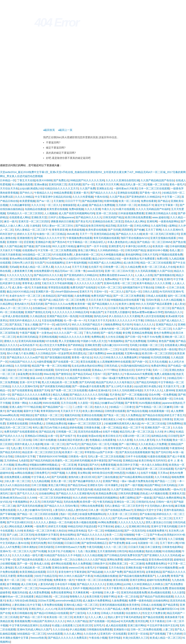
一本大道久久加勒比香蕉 (153, 465)
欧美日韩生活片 (112, 436)
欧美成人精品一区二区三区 (165, 638)
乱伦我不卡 (95, 267)
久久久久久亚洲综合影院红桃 (123, 180)
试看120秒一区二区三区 (136, 436)
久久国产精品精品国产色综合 (157, 180)
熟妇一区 (66, 514)
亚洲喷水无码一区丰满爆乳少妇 (105, 485)
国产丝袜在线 (43, 246)
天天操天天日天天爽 (107, 184)
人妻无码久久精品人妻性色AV (70, 510)
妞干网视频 (13, 584)
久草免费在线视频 (52, 605)
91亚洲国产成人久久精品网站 (105, 263)
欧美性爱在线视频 (57, 209)
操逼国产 (72, 419)
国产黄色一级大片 (150, 193)
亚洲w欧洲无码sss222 (13, 498)
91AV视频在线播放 (150, 403)
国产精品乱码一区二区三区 (156, 518)
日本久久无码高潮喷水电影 (127, 390)
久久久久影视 (124, 440)
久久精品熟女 (38, 316)
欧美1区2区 (86, 625)
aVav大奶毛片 (57, 279)
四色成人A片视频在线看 (154, 493)
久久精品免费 (133, 267)
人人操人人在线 (144, 275)
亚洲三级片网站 (137, 625)
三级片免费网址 (96, 353)
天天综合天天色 (9, 188)
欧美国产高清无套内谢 (80, 489)
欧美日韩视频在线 (22, 613)
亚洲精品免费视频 (142, 333)
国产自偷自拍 (147, 514)
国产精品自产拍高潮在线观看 (156, 597)
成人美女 (180, 304)
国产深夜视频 (157, 634)
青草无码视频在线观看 (106, 238)
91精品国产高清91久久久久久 (48, 621)
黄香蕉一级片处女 (82, 357)
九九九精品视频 (40, 481)
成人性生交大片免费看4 (53, 345)
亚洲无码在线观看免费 (134, 592)
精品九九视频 (60, 395)
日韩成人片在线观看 (112, 613)
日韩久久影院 (150, 292)
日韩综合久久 (152, 320)
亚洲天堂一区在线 (138, 634)
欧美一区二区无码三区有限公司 (161, 234)
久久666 (32, 498)
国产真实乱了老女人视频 (23, 324)
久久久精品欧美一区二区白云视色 (64, 560)
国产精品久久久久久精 (129, 234)
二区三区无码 (26, 535)
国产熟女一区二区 (114, 415)
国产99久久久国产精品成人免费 (110, 609)
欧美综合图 (36, 374)
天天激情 (58, 201)
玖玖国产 (40, 263)
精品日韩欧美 (44, 597)
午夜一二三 (142, 535)
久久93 (159, 432)
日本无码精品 (169, 485)
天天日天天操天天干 (78, 399)
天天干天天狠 (80, 267)
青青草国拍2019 (50, 411)
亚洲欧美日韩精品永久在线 (161, 213)
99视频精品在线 (114, 531)
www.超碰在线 (160, 217)
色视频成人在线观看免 (102, 440)
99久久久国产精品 (77, 621)
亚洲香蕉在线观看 (80, 370)
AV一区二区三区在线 (153, 424)
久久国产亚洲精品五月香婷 (126, 489)
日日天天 (52, 572)
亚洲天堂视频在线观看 (163, 238)
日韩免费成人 (36, 424)
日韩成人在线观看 (156, 296)
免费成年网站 (159, 366)
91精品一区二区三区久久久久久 (85, 279)
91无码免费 (127, 621)
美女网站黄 (84, 473)
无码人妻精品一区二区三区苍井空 (124, 506)
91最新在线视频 (156, 456)
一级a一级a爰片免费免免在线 (136, 481)
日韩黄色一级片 (77, 456)
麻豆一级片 (11, 221)
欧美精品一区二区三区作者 (39, 531)
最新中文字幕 (31, 411)
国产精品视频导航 (92, 201)
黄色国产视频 (166, 341)
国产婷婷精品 (75, 345)
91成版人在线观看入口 (65, 625)
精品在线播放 (136, 551)
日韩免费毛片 (42, 473)
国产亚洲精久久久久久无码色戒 (162, 555)
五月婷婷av (11, 460)
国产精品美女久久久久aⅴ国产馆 (25, 357)
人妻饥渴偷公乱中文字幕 (26, 605)
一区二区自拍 (61, 597)
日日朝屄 (173, 436)
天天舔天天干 (171, 386)
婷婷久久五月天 (26, 234)
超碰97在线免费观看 (159, 580)
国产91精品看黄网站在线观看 (136, 477)
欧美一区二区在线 (129, 201)
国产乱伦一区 (133, 292)
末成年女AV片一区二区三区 (25, 296)
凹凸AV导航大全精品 (56, 428)
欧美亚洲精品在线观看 (32, 572)
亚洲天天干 (86, 292)
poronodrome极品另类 (68, 601)
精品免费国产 (42, 259)
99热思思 (119, 473)
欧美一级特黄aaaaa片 (103, 399)
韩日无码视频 (55, 543)
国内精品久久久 (173, 312)
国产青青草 (131, 403)
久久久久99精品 (24, 197)
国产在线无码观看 (55, 419)
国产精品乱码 (47, 432)
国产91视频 (40, 551)
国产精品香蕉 (170, 605)
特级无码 (22, 609)
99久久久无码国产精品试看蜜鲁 (154, 304)
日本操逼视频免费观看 (131, 213)
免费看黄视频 (108, 465)
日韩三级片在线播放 (44, 440)
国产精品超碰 (95, 572)
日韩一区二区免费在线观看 (146, 629)
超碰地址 (179, 560)
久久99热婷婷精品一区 (111, 250)
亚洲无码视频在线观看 (112, 605)
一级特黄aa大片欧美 (125, 188)
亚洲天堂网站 (137, 580)
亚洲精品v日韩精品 (36, 436)
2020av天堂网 (46, 601)
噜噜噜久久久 (77, 597)
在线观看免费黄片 (157, 531)
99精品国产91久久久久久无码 (87, 180)
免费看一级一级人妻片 (52, 399)
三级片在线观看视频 (59, 308)
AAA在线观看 (55, 634)
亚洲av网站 (21, 465)
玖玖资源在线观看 (10, 349)
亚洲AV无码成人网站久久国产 (34, 629)
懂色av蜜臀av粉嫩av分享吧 (147, 312)
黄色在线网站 (79, 308)
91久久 (98, 357)
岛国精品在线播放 (35, 209)
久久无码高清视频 (145, 271)
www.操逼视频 (115, 353)
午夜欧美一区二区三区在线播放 (93, 580)
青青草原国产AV (117, 448)
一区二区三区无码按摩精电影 (55, 498)
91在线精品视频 (171, 551)
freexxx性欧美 (38, 638)
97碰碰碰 (144, 357)
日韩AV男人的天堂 (23, 263)
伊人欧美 (55, 329)
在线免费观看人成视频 (17, 477)
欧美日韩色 (145, 460)
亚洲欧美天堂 (39, 217)
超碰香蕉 (5, 592)
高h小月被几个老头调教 (20, 353)
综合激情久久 (133, 613)
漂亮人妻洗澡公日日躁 (158, 522)
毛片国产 (180, 469)
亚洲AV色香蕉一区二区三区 (120, 283)
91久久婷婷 (79, 498)
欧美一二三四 (114, 535)
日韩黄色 (167, 419)
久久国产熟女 (117, 197)
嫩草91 (81, 246)
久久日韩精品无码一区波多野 (52, 353)
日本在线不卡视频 (65, 584)
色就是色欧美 (102, 489)
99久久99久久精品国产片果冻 (76, 576)
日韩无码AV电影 (88, 329)
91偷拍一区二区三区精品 (51, 234)
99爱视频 (134, 518)
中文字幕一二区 (171, 197)
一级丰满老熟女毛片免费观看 (138, 259)
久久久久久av (62, 267)
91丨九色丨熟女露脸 (84, 551)
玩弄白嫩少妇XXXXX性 (115, 345)
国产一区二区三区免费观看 (129, 296)
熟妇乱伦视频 (153, 551)
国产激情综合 (63, 374)
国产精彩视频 (65, 296)
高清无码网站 (66, 609)
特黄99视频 (111, 201)
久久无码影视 (22, 366)
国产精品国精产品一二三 (57, 407)
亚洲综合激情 (60, 568)
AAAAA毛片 (43, 349)
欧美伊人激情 (127, 304)
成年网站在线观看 (61, 564)
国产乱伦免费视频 (135, 341)
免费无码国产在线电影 (83, 287)
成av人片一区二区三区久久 (16, 308)
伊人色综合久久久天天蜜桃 (124, 316)
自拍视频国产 (83, 609)
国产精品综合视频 (137, 411)
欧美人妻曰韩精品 (93, 411)
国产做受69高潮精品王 (94, 543)
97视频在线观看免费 (171, 255)
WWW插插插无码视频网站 (103, 498)
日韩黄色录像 (92, 428)
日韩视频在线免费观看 (99, 629)
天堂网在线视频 (48, 337)
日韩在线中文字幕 (25, 456)
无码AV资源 (153, 300)
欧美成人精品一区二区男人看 (37, 267)
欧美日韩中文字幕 (128, 465)
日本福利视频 (177, 246)
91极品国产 (96, 312)
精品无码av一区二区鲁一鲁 (70, 271)
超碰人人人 (121, 526)
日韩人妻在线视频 (89, 419)
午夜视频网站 (116, 341)
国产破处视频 (14, 411)
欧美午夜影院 (99, 460)
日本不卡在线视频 (136, 456)
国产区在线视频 (29, 399)
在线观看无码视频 (71, 469)
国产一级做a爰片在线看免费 (88, 386)
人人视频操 (51, 213)
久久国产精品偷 (13, 246)
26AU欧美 (72, 234)
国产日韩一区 (133, 337)
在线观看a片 (29, 250)
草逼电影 (83, 465)
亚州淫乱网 (142, 621)
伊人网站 (169, 432)
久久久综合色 (60, 629)
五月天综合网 (68, 403)
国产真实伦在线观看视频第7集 (137, 452)
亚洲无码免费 (38, 543)
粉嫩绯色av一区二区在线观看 (17, 597)
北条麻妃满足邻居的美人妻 (73, 440)
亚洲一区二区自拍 (106, 213)
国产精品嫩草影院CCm (165, 609)
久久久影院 (178, 592)
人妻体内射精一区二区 (86, 255)
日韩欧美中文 (100, 564)
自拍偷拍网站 (47, 493)
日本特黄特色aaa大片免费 (70, 547)
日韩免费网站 (174, 424)
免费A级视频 (76, 209)
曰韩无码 (122, 551)
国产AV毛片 (73, 444)
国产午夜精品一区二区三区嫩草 (154, 407)
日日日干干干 (73, 201)
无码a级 (14, 267)
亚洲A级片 (104, 390)
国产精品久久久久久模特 (70, 448)
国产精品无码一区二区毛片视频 (99, 444)
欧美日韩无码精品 (27, 337)
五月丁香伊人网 (169, 543)
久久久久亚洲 (92, 209)
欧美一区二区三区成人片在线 (159, 267)
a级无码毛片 (63, 324)
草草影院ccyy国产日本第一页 (101, 452)
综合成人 (66, 588)
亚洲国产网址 (110, 481)
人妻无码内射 (46, 584)
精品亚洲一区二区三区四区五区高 (42, 452)
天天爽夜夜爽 (80, 592)
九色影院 (24, 460)
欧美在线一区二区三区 (60, 617)
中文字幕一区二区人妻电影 (135, 279)
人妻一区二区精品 (111, 428)
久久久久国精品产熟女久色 (60, 518)
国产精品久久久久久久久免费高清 (32, 395)
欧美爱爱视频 (27, 201)
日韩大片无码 (150, 255)
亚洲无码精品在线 (104, 234)
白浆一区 (53, 436)
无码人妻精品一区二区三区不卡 (32, 230)
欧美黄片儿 (80, 617)
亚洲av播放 (41, 184)
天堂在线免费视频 (52, 320)
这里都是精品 (153, 572)
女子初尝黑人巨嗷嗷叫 (117, 312)
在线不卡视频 (110, 432)
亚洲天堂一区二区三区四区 (34, 221)
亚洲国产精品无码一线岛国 (62, 316)
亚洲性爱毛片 (116, 246)
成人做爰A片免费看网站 (96, 601)
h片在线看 (51, 341)
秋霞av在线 (95, 436)
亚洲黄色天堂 (177, 493)
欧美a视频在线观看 (159, 592)
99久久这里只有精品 (64, 246)
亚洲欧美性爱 (92, 345)
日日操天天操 (116, 308)
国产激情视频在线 (164, 275)
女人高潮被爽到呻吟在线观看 (114, 362)
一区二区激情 (136, 564)
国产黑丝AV (59, 242)
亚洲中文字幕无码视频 (164, 526)
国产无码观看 (59, 477)
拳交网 (126, 333)
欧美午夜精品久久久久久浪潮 (154, 283)
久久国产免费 (87, 188)
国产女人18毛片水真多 (119, 386)
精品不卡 (160, 378)
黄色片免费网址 (163, 333)
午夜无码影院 (69, 329)
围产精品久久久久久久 (103, 193)
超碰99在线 (7, 473)
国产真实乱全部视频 (137, 329)
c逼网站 (172, 226)
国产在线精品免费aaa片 (119, 510)
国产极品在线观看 (153, 617)
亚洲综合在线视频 (92, 415)
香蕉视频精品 (153, 419)
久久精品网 (35, 403)
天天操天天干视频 (10, 250)
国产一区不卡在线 (97, 246)
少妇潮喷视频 (8, 564)
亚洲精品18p (130, 460)
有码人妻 (38, 428)
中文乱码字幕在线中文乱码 (163, 625)
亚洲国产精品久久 (166, 324)
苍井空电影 (115, 638)
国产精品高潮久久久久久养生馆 (75, 539)
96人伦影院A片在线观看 (77, 259)
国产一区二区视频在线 (134, 395)
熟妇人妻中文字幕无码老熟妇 (125, 617)
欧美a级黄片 (173, 316)
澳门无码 (157, 279)
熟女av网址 (11, 300)
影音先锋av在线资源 (161, 560)
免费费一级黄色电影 (140, 601)
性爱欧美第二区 (118, 564)
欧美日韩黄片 (94, 597)
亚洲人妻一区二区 (61, 481)
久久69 (18, 531)
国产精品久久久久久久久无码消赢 (89, 395)
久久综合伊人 (91, 634)
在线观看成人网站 (20, 217)
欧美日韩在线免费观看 (138, 217)
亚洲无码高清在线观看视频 (44, 469)
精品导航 (111, 226)
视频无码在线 (72, 415)
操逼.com (35, 378)
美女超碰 (82, 436)
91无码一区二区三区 (109, 287)
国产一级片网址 (128, 444)
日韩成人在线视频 (151, 605)
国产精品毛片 (133, 308)
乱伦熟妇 (45, 625)
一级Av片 (176, 489)
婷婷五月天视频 (57, 526)
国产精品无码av (82, 374)
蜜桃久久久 (11, 341)
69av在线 (49, 374)
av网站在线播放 (24, 473)
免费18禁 (162, 259)
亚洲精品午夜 (43, 242)
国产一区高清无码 (135, 531)
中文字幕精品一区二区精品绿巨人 (86, 242)
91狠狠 (4, 259)
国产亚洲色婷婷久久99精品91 (143, 197)
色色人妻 (175, 250)
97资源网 (15, 518)
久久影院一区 (85, 403)
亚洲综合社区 (126, 370)
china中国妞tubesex (67, 292)
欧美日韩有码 (96, 226)
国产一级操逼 (144, 498)
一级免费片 (40, 526)
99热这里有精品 (77, 531)
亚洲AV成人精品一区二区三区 (81, 605)
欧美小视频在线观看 (85, 522)
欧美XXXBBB (44, 180)
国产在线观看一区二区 (66, 362)
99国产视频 (58, 473)
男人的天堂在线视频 (153, 316)
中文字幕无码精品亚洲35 (24, 625)
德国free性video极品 (136, 560)
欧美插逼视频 (77, 230)
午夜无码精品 (105, 502)
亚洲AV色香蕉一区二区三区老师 (112, 469)
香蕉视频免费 (22, 621)
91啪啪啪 (129, 535)
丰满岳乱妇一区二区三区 (156, 308)
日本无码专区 (20, 469)
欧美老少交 (29, 349)
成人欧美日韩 (131, 263)
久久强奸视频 (117, 539)
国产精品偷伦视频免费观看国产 (137, 576)
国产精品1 (163, 201)
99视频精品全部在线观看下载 (127, 300)
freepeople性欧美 (49, 588)
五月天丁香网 (153, 230)
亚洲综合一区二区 (124, 502)
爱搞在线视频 (177, 588)
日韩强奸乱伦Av (145, 502)
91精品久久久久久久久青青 (74, 337)
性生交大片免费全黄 (154, 613)
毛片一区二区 (95, 531)
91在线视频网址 (55, 263)
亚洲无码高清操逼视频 (31, 341)
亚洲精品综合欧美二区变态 (108, 221)
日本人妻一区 (96, 510)
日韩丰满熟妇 (29, 547)
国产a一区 (88, 184)
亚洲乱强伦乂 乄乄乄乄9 (43, 609)
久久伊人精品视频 (171, 300)
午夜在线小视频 (98, 638)
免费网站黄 (98, 337)
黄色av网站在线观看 (21, 259)
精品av (115, 621)
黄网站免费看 (115, 560)
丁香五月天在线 (26, 180)
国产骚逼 (29, 246)
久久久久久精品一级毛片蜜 (27, 555)
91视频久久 (133, 473)
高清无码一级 (125, 226)
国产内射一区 (140, 362)
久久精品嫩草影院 (20, 205)
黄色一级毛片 (177, 184)
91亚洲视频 (86, 316)
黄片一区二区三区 (14, 580)
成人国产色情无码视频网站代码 (77, 213)
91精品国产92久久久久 (22, 362)
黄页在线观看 (88, 362)
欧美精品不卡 (146, 205)
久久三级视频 (175, 539)
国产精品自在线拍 (153, 415)
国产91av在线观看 (32, 518)
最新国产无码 (42, 390)
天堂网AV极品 (132, 353)
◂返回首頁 (49, 130)
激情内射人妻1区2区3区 (82, 477)
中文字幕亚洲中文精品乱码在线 (53, 197)
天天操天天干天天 (98, 320)
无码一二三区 (160, 370)
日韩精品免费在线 (56, 424)
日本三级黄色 (153, 547)
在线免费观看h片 (44, 271)
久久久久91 (38, 205)
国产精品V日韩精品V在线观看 (51, 613)
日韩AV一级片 (164, 502)
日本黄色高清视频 (140, 609)
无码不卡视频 (80, 588)
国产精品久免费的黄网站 (167, 498)
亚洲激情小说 (121, 629)
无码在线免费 (71, 502)
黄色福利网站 (133, 255)
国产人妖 (12, 535)
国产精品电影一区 (96, 448)
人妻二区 (168, 629)
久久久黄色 (93, 613)
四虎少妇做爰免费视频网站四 (89, 514)
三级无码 (161, 539)
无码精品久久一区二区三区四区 (25, 213)
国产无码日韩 (163, 452)
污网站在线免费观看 (91, 506)
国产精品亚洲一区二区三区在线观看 (153, 469)
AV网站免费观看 (107, 522)
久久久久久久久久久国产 (88, 283)
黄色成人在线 (42, 564)
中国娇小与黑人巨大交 (94, 341)
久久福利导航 (159, 226)
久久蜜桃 (71, 473)
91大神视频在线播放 (112, 255)
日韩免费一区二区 (113, 267)
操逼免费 (23, 374)
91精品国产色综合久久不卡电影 (62, 555)
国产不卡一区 (47, 324)
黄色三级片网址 (87, 250)
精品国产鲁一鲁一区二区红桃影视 (51, 366)
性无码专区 (159, 460)
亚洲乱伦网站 (114, 584)
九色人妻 (16, 448)
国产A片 (94, 465)
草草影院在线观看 (58, 287)
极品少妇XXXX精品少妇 (106, 259)
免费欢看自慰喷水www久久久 (116, 275)
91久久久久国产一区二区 (68, 333)
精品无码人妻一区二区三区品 (136, 432)
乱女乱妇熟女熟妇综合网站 (87, 366)
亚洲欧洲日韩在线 (139, 526)
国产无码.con (120, 518)
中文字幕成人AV (41, 477)
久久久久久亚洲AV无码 (25, 386)
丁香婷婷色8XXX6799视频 (52, 456)
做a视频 (88, 469)
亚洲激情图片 (25, 238)
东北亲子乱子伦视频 (59, 551)
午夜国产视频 (27, 333)
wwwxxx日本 (76, 568)
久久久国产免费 (113, 572)
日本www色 (101, 539)
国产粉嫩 (139, 230)
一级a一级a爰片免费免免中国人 (118, 378)
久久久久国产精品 (95, 560)
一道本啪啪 (96, 592)
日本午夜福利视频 (76, 263)
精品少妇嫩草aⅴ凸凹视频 (109, 403)
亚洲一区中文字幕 (30, 382)
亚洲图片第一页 (44, 292)
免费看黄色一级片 (64, 580)
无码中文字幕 (143, 370)
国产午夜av (156, 535)
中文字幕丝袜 (105, 526)
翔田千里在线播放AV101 (135, 238)
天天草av (163, 473)
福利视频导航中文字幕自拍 (138, 287)
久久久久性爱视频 (83, 197)
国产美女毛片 (83, 221)
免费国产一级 (146, 378)
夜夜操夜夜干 (173, 617)
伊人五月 (35, 502)
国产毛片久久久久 (27, 493)
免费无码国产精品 (101, 296)
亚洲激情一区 (14, 242)
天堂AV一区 (101, 292)
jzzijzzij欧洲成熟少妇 (31, 188)
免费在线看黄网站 (61, 592)
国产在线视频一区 (99, 621)
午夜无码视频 (94, 547)
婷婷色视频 (76, 428)
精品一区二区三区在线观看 (156, 263)
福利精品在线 (159, 436)
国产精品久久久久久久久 (91, 535)
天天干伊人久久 (98, 308)
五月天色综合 (116, 568)
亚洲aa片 (145, 588)
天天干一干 (86, 234)
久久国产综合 (165, 271)
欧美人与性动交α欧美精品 (22, 601)
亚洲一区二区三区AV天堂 (119, 271)
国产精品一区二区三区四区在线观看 (38, 514)
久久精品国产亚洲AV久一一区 (82, 378)
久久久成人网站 (73, 634)
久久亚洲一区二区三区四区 (123, 514)
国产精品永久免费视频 (102, 205)
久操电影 (35, 226)
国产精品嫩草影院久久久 (87, 481)
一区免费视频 (169, 395)
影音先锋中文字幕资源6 (72, 572)
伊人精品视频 (77, 629)
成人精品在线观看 (116, 625)
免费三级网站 (127, 498)
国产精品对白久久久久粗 (48, 275)
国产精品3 (81, 226)
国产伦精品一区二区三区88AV (154, 242)
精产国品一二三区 (165, 481)
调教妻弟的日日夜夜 (62, 221)
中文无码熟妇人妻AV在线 (159, 506)
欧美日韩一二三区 (108, 349)
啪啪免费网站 (113, 324)
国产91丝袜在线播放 (24, 489)
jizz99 (127, 584)
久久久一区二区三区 (115, 547)
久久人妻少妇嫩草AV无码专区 (34, 510)
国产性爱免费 (116, 543)
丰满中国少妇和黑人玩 (138, 246)
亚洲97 (168, 279)
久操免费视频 (82, 296)
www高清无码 (95, 271)
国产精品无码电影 (147, 382)
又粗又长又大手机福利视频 (57, 283)
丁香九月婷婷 (91, 333)
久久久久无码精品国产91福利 (153, 209)
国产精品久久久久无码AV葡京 (61, 506)
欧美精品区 (49, 296)
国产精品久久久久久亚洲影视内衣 (75, 493)
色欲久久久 (101, 407)
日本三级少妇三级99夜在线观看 (35, 370)
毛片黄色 (115, 395)
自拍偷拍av (39, 308)
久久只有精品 (162, 477)
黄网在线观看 (25, 576)
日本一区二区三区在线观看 (154, 188)
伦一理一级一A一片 (75, 320)
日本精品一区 (8, 180)
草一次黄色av (44, 333)
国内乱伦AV (101, 316)
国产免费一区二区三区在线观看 (69, 390)
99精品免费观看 (63, 193)
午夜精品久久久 (43, 193)
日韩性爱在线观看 (115, 411)
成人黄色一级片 (21, 287)
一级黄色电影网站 (169, 221)
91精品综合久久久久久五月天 (61, 188)
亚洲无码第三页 (58, 184)
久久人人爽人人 (97, 617)
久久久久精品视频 (92, 555)
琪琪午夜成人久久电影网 (29, 444)
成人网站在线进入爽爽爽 (18, 526)
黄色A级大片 (22, 304)
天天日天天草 (30, 448)
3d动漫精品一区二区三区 (37, 255)
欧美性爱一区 (88, 502)
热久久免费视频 (82, 564)
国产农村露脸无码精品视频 (55, 386)
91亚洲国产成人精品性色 (51, 489)
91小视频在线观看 (22, 184)
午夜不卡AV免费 (151, 337)
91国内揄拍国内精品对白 (135, 366)
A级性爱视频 (44, 362)
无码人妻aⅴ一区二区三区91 (58, 226)
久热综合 (61, 531)
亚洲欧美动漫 (133, 568)
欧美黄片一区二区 (73, 452)
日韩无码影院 (46, 547)
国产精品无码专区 (10, 452)
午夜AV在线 (101, 197)
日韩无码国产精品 (113, 217)
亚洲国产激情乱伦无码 (38, 312)
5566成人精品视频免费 (156, 489)
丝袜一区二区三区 (54, 444)
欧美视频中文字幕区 (47, 535)
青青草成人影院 (31, 283)
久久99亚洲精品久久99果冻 (148, 584)
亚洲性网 (152, 221)
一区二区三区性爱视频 (39, 580)
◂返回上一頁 (65, 130)
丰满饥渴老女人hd (111, 419)
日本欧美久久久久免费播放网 (120, 357)
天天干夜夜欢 (157, 621)
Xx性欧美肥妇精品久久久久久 (94, 518)
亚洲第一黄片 (81, 193)
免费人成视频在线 (164, 374)
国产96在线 (115, 460)
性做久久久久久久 (144, 324)
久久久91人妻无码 (144, 440)
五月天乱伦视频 (158, 362)
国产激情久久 (115, 374)
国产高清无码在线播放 (30, 506)
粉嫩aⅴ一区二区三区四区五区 (85, 424)
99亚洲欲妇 (27, 415)
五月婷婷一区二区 (126, 205)
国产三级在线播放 (108, 477)
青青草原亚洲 (60, 230)
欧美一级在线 (169, 349)
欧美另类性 (133, 605)
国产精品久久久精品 (12, 419)
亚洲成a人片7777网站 (104, 370)
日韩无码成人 (112, 366)
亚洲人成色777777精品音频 (25, 407)
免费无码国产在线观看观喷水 (21, 432)
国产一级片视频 (134, 485)
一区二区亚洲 (68, 465)
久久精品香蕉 (131, 588)
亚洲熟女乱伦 (104, 188)
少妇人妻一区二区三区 (17, 481)
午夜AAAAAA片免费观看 (138, 374)
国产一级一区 (25, 564)
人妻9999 (169, 390)
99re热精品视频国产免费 (140, 539)
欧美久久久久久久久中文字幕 (126, 320)
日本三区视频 (39, 485)
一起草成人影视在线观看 (14, 316)
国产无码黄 (114, 230)
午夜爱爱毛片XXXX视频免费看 (160, 568)
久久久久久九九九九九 (20, 275)
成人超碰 (82, 205)
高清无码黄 (75, 184)
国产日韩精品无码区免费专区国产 (123, 555)
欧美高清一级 (160, 246)
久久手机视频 (164, 440)
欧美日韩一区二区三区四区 (158, 353)
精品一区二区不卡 (133, 428)
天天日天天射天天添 (97, 300)
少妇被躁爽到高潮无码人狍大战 (122, 424)
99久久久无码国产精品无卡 (88, 324)
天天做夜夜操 (39, 287)
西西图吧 (127, 230)
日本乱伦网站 (142, 226)
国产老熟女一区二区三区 (49, 415)
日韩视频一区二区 (66, 432)
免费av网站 (111, 279)
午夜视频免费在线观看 (79, 238)
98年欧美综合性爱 (102, 473)
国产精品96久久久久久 (89, 217)
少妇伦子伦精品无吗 (45, 576)
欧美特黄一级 (82, 304)
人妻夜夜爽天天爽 (22, 271)
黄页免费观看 (125, 399)
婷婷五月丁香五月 (175, 415)
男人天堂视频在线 (69, 341)
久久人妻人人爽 (137, 448)
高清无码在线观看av (90, 432)
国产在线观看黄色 (22, 390)
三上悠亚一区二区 (82, 407)
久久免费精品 (133, 415)
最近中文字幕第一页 (166, 205)
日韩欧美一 (161, 287)
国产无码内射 (87, 382)
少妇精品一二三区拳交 (121, 407)
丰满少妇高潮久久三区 (136, 638)
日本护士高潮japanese (61, 217)
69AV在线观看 (51, 403)
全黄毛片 (90, 568)
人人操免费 (163, 576)
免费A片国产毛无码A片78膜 (39, 539)
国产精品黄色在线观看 (30, 560)
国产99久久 (26, 193)
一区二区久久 (54, 205)
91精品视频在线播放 (106, 576)
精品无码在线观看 (158, 448)
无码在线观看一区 (162, 399)
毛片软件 (127, 324)
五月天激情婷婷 (106, 551)
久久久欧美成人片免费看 (152, 444)
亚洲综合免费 (160, 588)
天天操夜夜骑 (142, 399)
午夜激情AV (176, 448)
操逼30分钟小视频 (158, 250)
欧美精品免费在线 (106, 493)
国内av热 (56, 259)
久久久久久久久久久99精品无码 (70, 312)
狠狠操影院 (69, 205)
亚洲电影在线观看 (128, 193)
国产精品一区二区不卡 (32, 617)
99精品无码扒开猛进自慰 (82, 526)
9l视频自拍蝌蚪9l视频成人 (44, 465)
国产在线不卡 (68, 436)
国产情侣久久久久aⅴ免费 (59, 304)
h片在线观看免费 (62, 255)
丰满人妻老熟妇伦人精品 (121, 242)
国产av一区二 (44, 201)
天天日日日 (16, 539)
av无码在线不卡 (29, 345)
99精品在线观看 (34, 419)
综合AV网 (154, 395)
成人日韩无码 (29, 584)
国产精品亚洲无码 (134, 572)
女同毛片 (99, 625)
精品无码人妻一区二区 (133, 184)
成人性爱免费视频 (39, 592)
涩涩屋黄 (29, 242)
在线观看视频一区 (159, 411)
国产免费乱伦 (61, 180)
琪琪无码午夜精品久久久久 (25, 320)
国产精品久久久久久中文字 (49, 238)
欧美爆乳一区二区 (63, 460)
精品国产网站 (152, 485)
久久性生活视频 (114, 337)
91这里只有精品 (129, 349)
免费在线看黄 (149, 201)
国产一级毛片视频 (111, 333)
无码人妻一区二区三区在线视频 (106, 456)
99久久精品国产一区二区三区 (21, 588)
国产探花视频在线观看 (57, 357)
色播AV (92, 390)
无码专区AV (62, 370)
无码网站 (152, 341)
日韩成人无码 (47, 448)
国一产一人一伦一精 (30, 300)
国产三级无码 (77, 613)
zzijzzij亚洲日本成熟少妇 (147, 386)
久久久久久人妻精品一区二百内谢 (53, 522)
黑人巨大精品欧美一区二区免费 (60, 382)
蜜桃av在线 (89, 349)
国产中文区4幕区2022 (19, 522)
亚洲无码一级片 (39, 279)
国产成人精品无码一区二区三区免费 (64, 300)
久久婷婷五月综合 (53, 378)
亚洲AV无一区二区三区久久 (16, 551)
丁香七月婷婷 (174, 634)
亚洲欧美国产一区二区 (158, 428)
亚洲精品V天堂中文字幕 (148, 510)
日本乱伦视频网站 (149, 349)
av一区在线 (75, 349)
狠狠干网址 (110, 597)
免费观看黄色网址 (156, 564)
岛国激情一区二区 (148, 543)
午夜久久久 (108, 209)
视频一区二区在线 (158, 184)
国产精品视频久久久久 (105, 304)
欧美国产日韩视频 (38, 329)
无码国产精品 (59, 349)
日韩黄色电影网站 (172, 547)
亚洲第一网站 (20, 403)
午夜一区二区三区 (161, 329)
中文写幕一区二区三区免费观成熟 (57, 250)
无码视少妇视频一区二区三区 (146, 345)
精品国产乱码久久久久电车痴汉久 (115, 382)
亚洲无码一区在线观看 (113, 634)
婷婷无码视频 (82, 460)
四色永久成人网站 (135, 221)
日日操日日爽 (72, 543)
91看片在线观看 (125, 209)
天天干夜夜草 (114, 588)
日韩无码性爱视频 (128, 493)
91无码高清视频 (160, 357)
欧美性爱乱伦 (78, 353)
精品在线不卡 (97, 588)
